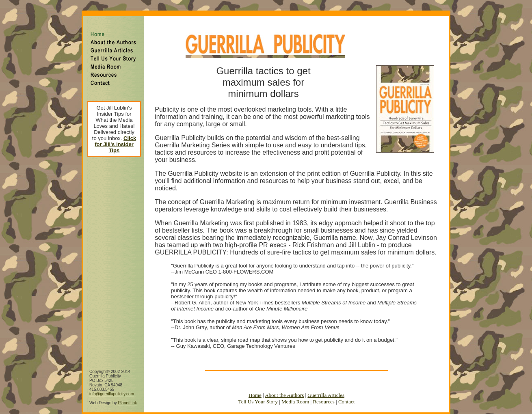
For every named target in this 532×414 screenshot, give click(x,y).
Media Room (295, 391)
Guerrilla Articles (326, 385)
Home (255, 385)
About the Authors (284, 385)
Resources (323, 391)
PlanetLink (127, 392)
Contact (346, 391)
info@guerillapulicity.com (112, 383)
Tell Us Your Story (258, 391)
